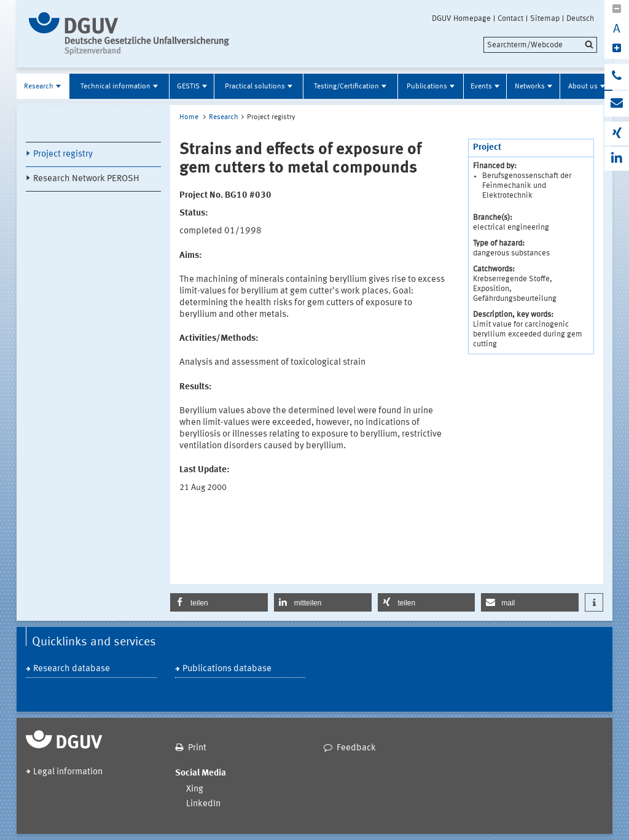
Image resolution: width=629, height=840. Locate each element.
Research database (72, 669)
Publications (427, 87)
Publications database (227, 669)
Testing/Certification (346, 87)
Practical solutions (255, 87)
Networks (530, 87)
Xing (195, 789)
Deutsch (580, 18)
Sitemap (545, 18)
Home (189, 117)
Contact (510, 18)
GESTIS (188, 87)
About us (583, 87)
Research (39, 87)
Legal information (68, 772)
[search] (540, 45)
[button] (219, 602)
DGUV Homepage (461, 18)
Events (481, 87)
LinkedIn (203, 804)
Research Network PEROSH (86, 179)
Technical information (115, 87)
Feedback (356, 748)
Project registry (63, 154)
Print (197, 748)
